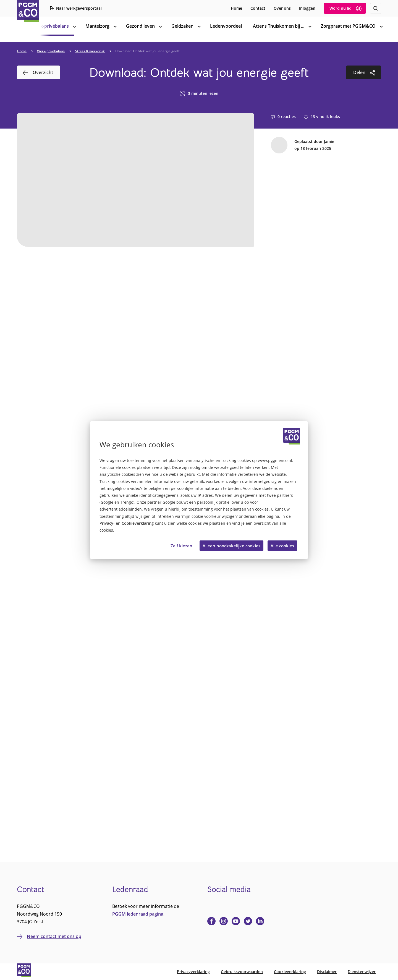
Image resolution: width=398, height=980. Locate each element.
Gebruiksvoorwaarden (242, 972)
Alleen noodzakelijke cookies (231, 545)
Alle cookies (282, 545)
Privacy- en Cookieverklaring (127, 523)
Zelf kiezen (181, 545)
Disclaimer (327, 972)
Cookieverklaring (290, 972)
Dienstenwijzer (362, 972)
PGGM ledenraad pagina (138, 914)
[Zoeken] (376, 8)
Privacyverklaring (193, 972)
